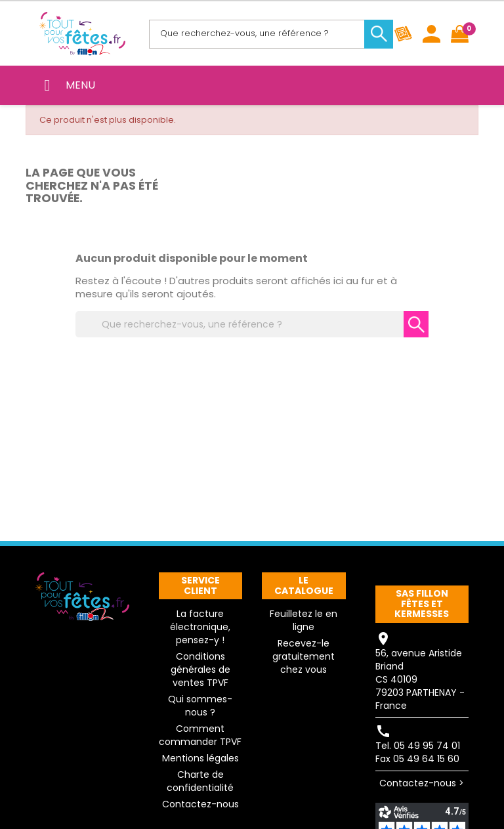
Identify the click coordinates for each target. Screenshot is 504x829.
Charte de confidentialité (200, 781)
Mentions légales (200, 758)
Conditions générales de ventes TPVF (200, 670)
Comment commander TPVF (200, 735)
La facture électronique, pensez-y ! (200, 627)
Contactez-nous (200, 804)
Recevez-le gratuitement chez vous (304, 656)
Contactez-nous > (422, 783)
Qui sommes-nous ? (200, 706)
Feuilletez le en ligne (304, 620)
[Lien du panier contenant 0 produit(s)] (460, 34)
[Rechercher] (269, 34)
